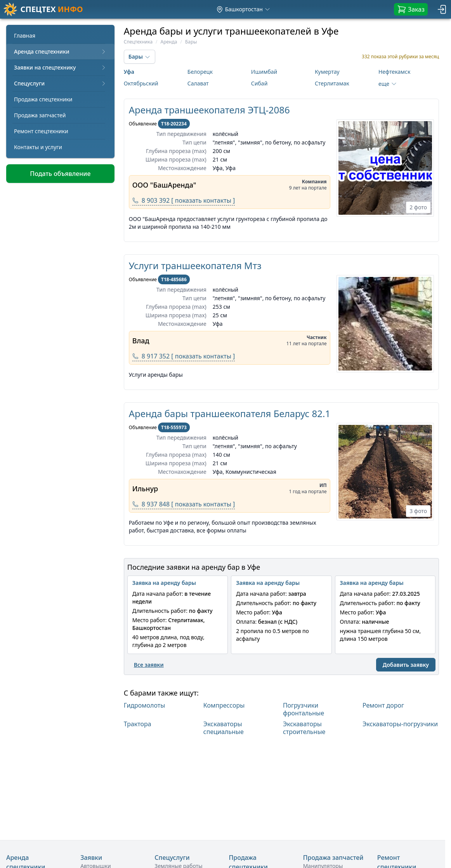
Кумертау (327, 72)
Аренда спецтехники (60, 51)
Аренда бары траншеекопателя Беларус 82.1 (230, 413)
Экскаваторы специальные (224, 728)
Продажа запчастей (40, 115)
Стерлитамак (332, 83)
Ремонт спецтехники (41, 131)
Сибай (259, 83)
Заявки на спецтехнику (60, 67)
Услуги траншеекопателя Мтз (195, 265)
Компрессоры (224, 705)
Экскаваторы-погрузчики (400, 724)
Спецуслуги (60, 83)
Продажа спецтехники (43, 99)
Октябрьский (141, 83)
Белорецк (200, 72)
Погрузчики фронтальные (304, 709)
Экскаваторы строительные (304, 728)
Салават (198, 83)
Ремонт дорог (383, 705)
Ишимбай (264, 72)
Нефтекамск (394, 72)
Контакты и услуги (38, 147)
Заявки (91, 858)
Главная (25, 36)
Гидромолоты (145, 705)
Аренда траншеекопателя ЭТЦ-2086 (209, 110)
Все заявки (149, 665)
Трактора (138, 724)
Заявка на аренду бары (164, 583)
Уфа (129, 72)
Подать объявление (60, 174)
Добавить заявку (406, 665)
